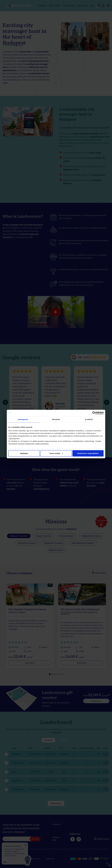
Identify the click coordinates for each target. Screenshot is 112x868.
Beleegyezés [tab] (23, 419)
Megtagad (24, 453)
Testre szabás (56, 453)
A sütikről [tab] (89, 419)
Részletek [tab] (56, 419)
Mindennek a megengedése (88, 453)
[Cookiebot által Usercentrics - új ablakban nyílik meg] (94, 413)
